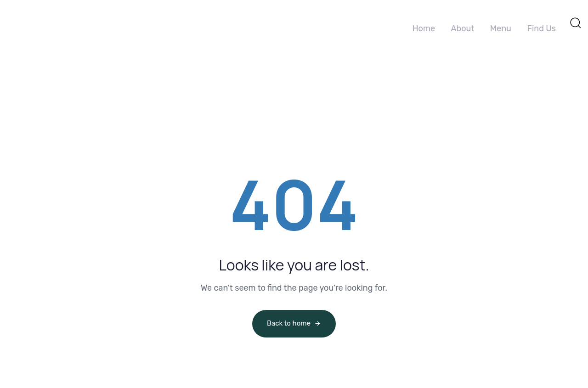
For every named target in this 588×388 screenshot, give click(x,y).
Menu (501, 28)
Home (424, 28)
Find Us (541, 28)
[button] (575, 22)
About (462, 28)
